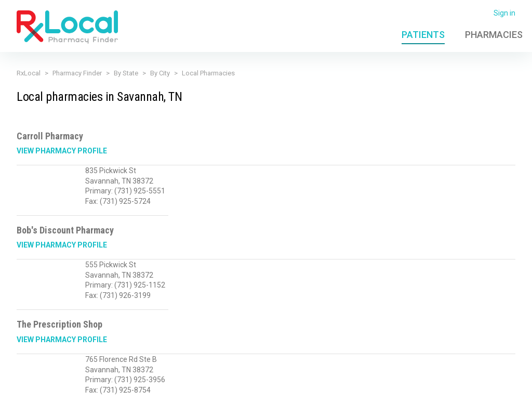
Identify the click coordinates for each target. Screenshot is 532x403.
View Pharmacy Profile (62, 151)
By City (160, 73)
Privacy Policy (192, 389)
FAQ (413, 389)
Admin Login (377, 389)
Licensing (291, 389)
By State (126, 73)
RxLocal (29, 73)
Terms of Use (245, 389)
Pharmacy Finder (77, 73)
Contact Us (447, 389)
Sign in (504, 13)
